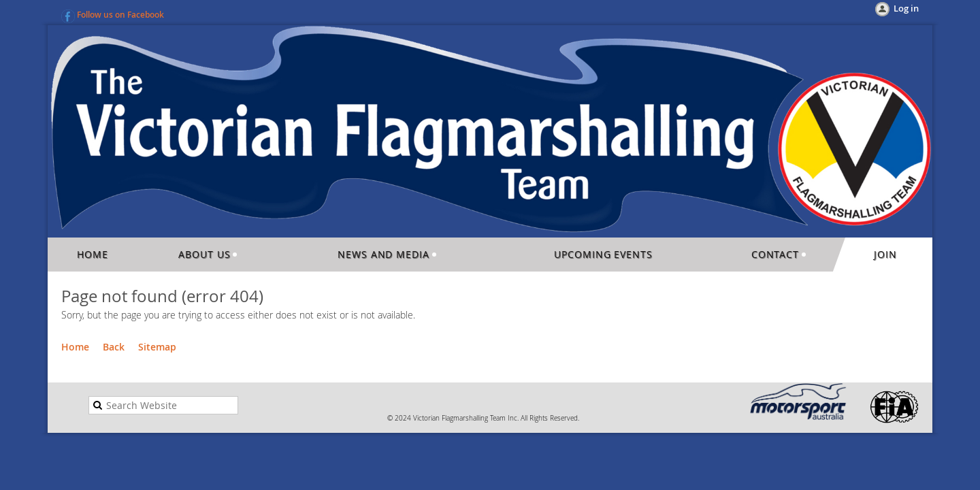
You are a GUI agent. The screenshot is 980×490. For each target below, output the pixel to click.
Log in (906, 8)
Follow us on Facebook (120, 15)
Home (75, 347)
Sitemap (157, 347)
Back (114, 347)
